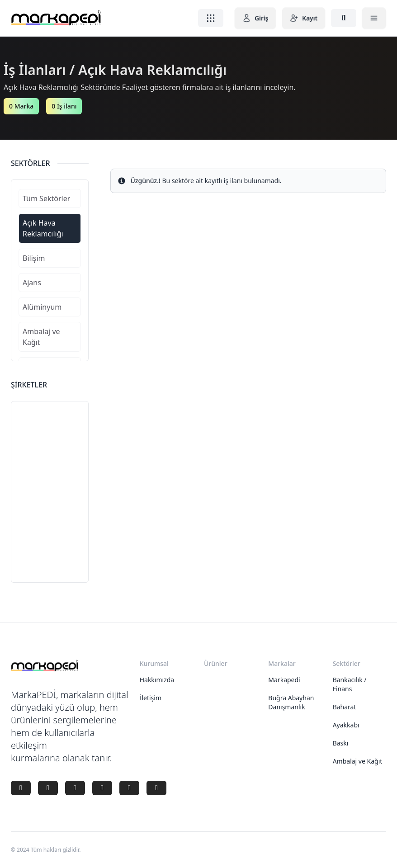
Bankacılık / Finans (350, 684)
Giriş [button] (255, 18)
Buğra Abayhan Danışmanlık (291, 702)
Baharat (345, 707)
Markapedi (284, 680)
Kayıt (304, 18)
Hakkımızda (157, 680)
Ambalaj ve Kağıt (358, 761)
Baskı (341, 743)
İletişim (151, 698)
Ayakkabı (346, 725)
